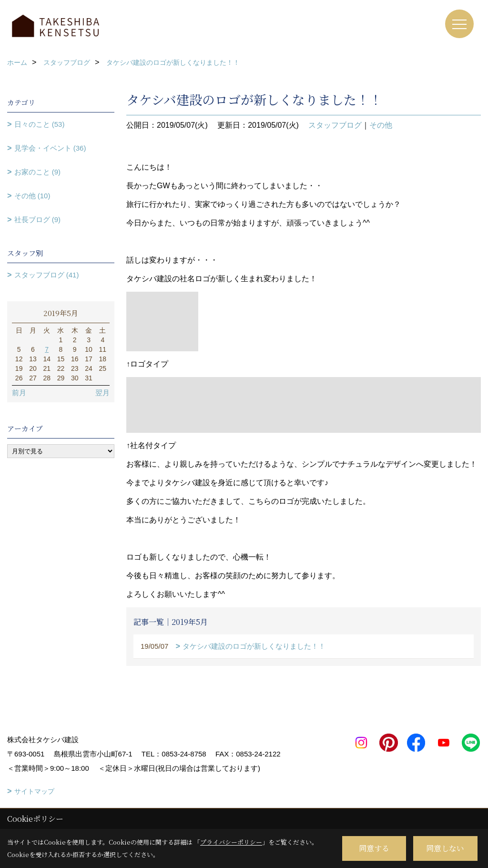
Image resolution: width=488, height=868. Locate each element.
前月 (19, 393)
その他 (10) (32, 196)
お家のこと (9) (38, 172)
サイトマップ (34, 791)
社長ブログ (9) (38, 220)
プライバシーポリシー (231, 842)
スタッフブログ (335, 125)
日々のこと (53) (40, 124)
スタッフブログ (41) (47, 275)
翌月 (102, 393)
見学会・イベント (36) (50, 148)
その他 (381, 125)
